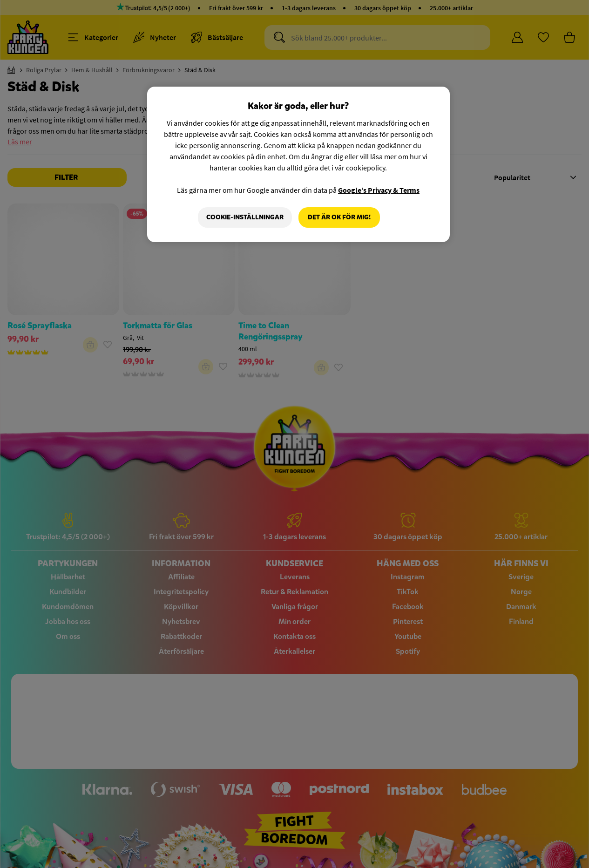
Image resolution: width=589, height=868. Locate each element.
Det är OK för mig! (339, 217)
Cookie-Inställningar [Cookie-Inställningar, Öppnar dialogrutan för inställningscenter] (245, 217)
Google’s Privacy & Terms (379, 190)
